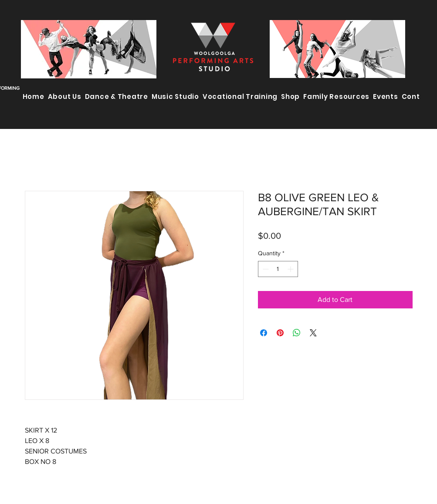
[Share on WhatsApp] (297, 333)
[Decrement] (265, 269)
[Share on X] (313, 333)
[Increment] (291, 269)
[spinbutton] (278, 269)
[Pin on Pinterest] (280, 333)
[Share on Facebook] (264, 333)
